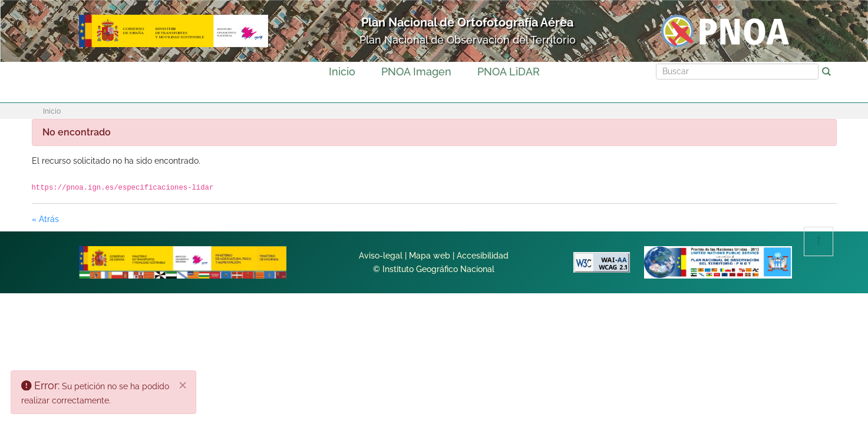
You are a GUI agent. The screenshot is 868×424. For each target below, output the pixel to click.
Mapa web (430, 256)
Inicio (342, 72)
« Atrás (45, 219)
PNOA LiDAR (509, 72)
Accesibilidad (483, 256)
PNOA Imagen (416, 72)
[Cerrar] (183, 386)
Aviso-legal (381, 256)
